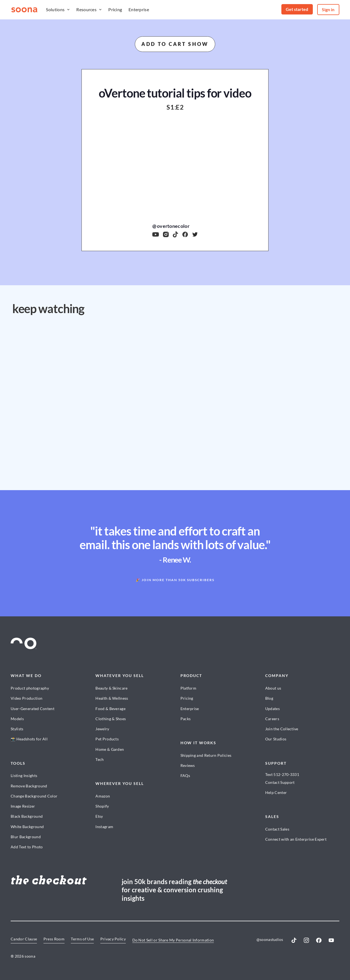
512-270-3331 (286, 774)
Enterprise (139, 10)
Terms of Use (82, 939)
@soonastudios (270, 939)
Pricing (115, 10)
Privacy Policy (113, 939)
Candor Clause (24, 939)
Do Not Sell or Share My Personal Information (173, 940)
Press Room (54, 939)
